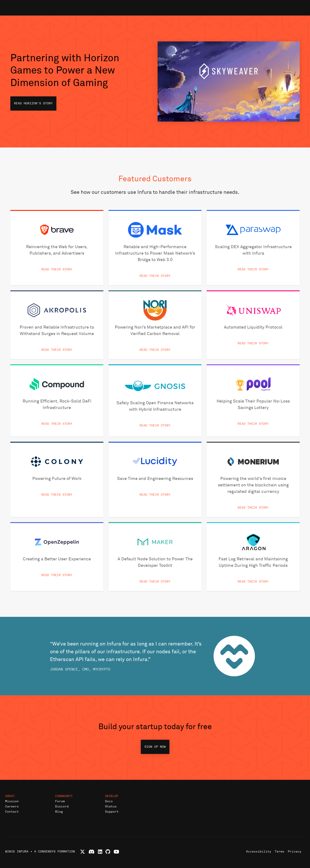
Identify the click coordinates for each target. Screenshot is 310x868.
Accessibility (259, 852)
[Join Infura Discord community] (91, 852)
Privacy (295, 852)
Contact (12, 812)
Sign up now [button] (155, 747)
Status (111, 806)
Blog (59, 812)
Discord (62, 806)
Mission (12, 801)
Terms (280, 852)
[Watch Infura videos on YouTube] (116, 852)
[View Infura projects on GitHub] (108, 852)
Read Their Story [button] (57, 269)
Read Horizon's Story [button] (33, 103)
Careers (12, 806)
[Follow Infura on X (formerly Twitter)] (83, 852)
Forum (60, 801)
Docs (109, 801)
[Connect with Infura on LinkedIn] (100, 852)
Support (112, 812)
